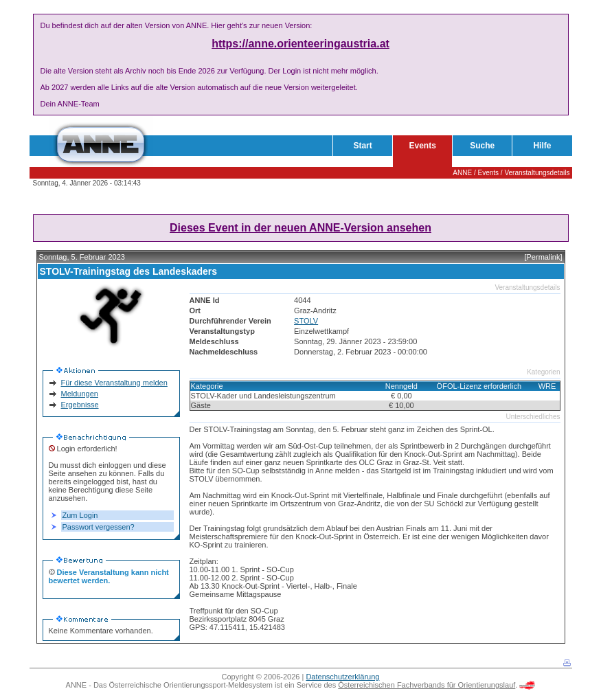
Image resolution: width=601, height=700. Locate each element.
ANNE (462, 173)
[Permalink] (543, 257)
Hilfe (542, 146)
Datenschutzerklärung (342, 677)
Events (423, 146)
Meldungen (80, 394)
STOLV (306, 321)
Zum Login (80, 515)
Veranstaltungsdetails (537, 173)
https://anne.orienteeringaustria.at (300, 44)
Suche (482, 146)
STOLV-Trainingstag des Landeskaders (129, 271)
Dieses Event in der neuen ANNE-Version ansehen (300, 228)
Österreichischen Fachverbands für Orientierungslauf (427, 685)
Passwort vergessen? (99, 527)
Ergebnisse (80, 405)
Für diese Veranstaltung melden (114, 383)
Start (362, 146)
